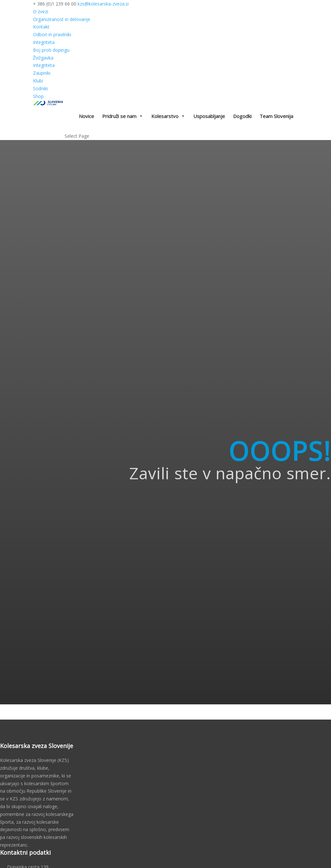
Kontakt (41, 27)
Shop (38, 96)
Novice (86, 116)
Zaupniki (42, 73)
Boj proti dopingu (51, 50)
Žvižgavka (43, 58)
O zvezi (41, 11)
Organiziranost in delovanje (62, 19)
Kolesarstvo (168, 116)
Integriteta (44, 42)
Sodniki (40, 88)
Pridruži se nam (123, 116)
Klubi (38, 81)
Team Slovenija (276, 116)
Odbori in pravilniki (52, 34)
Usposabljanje (209, 116)
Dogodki (242, 116)
